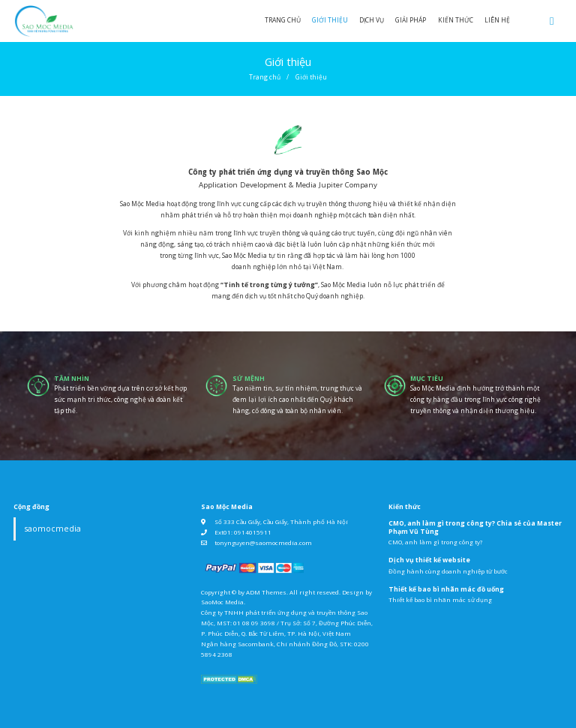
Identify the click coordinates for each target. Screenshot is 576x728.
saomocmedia (53, 529)
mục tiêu (427, 379)
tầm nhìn (72, 379)
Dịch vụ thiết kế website (429, 560)
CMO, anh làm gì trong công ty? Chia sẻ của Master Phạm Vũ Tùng (475, 527)
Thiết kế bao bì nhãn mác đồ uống (446, 589)
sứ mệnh (249, 379)
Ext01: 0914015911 (243, 532)
